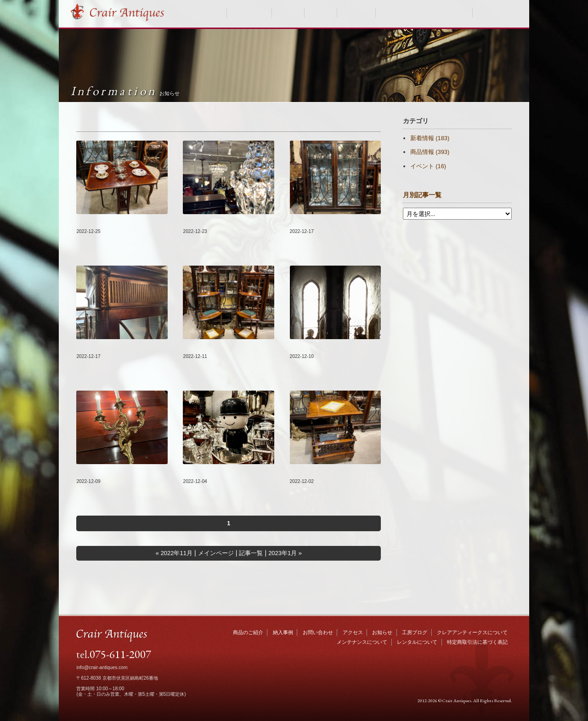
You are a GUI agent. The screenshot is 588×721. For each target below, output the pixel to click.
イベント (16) (428, 166)
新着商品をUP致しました (112, 222)
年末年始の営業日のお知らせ (332, 347)
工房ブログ (356, 13)
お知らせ (321, 13)
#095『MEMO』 (99, 347)
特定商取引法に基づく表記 (477, 642)
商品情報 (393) (430, 152)
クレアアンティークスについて (424, 13)
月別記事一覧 (422, 195)
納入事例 (288, 13)
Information (125, 91)
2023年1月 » (285, 553)
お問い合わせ (495, 13)
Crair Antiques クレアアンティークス (127, 13)
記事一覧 (251, 553)
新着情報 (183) (430, 138)
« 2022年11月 (174, 553)
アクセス (353, 632)
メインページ (216, 553)
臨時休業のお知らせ (212, 472)
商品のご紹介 (249, 13)
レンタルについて (417, 642)
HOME (214, 13)
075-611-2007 (120, 654)
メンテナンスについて (362, 642)
